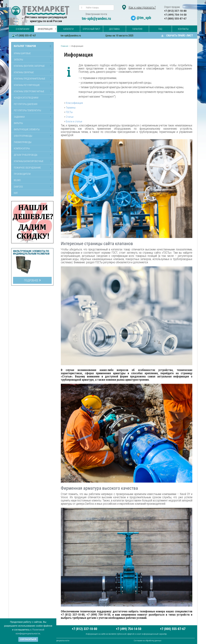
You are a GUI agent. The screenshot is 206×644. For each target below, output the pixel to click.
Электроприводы (23, 136)
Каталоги (68, 29)
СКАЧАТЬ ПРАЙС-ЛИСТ (180, 36)
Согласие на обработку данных (148, 641)
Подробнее (32, 280)
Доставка (114, 29)
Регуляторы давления (26, 104)
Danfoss (18, 187)
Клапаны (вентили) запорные (29, 66)
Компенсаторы (22, 149)
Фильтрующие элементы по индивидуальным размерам (31, 253)
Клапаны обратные (24, 72)
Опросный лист (91, 29)
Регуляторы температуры (27, 110)
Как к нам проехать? (142, 7)
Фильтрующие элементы (27, 129)
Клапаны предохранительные (30, 79)
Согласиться (28, 639)
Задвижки (19, 117)
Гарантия (137, 29)
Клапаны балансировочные (29, 161)
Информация (45, 29)
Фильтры (18, 123)
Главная (65, 46)
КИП (16, 193)
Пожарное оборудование (27, 168)
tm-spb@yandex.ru (96, 19)
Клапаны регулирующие (27, 85)
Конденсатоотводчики (26, 98)
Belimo (17, 180)
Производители (22, 174)
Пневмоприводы (23, 142)
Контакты (183, 29)
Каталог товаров (25, 46)
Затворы (18, 60)
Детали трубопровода (26, 155)
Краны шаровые (22, 53)
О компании (23, 29)
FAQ (160, 29)
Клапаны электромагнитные (29, 91)
